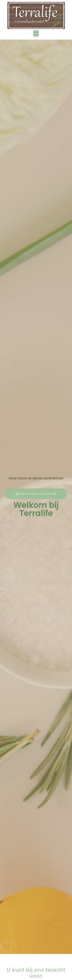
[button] (36, 34)
